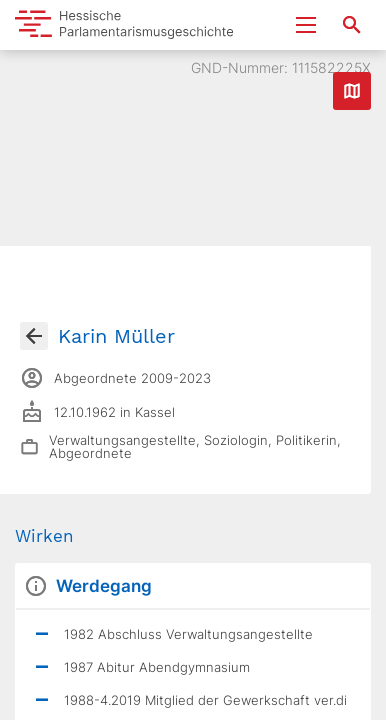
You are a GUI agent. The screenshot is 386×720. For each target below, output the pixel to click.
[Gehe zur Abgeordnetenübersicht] (34, 336)
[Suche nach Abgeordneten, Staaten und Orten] (352, 25)
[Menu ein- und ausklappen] (306, 25)
